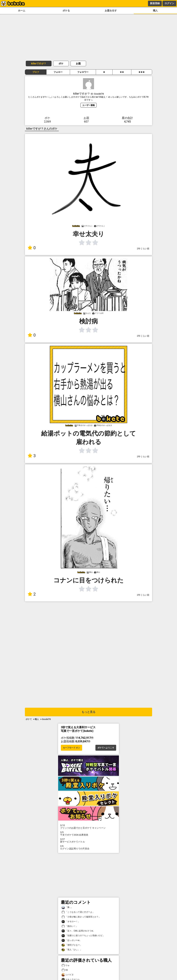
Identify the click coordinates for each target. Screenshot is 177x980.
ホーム (22, 11)
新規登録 (155, 3)
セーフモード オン (71, 748)
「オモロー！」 (71, 922)
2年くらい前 (143, 249)
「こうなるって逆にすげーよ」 (78, 912)
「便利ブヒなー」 (72, 945)
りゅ (66, 965)
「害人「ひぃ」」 (72, 950)
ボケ (61, 64)
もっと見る (88, 712)
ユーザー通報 (88, 105)
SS (65, 970)
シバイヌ (68, 975)
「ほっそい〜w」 (71, 940)
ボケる (66, 11)
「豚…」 (67, 907)
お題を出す (111, 11)
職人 (155, 11)
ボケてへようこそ (106, 748)
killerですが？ (39, 64)
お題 (78, 64)
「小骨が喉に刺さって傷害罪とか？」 (81, 917)
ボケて (29, 719)
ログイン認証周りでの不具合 (88, 847)
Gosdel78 (46, 719)
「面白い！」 (70, 926)
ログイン (169, 3)
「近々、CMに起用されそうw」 (78, 931)
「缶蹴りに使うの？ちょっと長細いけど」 (83, 936)
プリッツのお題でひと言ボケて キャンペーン (88, 827)
